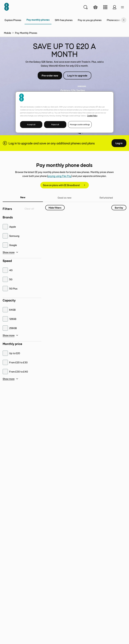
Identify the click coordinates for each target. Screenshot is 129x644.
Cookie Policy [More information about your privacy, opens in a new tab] (92, 115)
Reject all (55, 124)
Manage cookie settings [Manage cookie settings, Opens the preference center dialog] (80, 124)
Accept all (31, 124)
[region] (64, 112)
